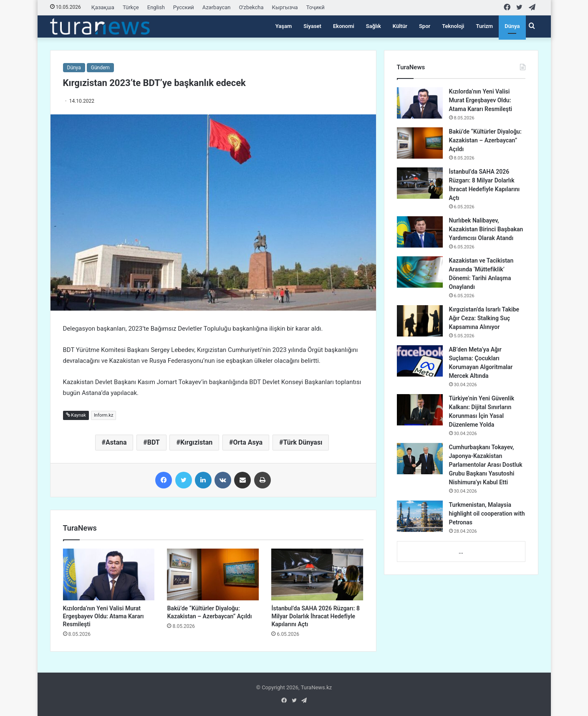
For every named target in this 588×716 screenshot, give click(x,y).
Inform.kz (103, 415)
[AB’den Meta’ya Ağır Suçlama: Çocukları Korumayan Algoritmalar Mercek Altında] (420, 361)
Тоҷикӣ (315, 7)
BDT (154, 442)
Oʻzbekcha (251, 7)
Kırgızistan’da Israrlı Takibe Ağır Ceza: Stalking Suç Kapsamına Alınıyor (484, 318)
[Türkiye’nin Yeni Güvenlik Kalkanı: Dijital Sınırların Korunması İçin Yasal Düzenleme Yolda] (420, 410)
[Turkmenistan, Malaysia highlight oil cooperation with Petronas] (420, 516)
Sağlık (373, 26)
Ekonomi (344, 26)
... (461, 552)
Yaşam (284, 26)
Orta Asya (248, 442)
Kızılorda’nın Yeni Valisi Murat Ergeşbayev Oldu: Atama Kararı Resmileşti (103, 616)
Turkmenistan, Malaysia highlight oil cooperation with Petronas (487, 514)
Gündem (100, 68)
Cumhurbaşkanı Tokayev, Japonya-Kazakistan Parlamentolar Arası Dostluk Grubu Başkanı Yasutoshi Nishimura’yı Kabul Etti (486, 465)
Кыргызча (285, 7)
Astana (116, 442)
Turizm (485, 26)
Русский (184, 7)
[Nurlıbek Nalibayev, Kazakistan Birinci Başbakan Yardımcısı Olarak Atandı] (420, 232)
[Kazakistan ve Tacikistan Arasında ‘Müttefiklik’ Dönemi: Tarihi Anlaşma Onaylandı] (420, 272)
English (156, 7)
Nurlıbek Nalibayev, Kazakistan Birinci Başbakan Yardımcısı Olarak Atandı (486, 229)
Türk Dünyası (303, 442)
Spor (425, 26)
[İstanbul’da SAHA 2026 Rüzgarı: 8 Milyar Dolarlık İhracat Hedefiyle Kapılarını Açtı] (317, 574)
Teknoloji (453, 26)
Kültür (400, 26)
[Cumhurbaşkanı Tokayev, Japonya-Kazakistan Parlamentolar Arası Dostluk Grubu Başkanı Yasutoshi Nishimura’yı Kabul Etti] (420, 459)
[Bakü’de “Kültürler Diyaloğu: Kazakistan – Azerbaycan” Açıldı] (213, 574)
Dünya (512, 26)
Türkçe (131, 7)
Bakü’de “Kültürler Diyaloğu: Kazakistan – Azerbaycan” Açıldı (485, 140)
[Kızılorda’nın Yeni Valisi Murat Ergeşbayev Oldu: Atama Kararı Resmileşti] (109, 574)
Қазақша (103, 7)
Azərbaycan (217, 7)
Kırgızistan (196, 442)
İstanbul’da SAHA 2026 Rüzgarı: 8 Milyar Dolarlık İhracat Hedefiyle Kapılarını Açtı (315, 616)
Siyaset (312, 26)
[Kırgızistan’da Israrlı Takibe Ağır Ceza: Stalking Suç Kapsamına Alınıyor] (420, 321)
